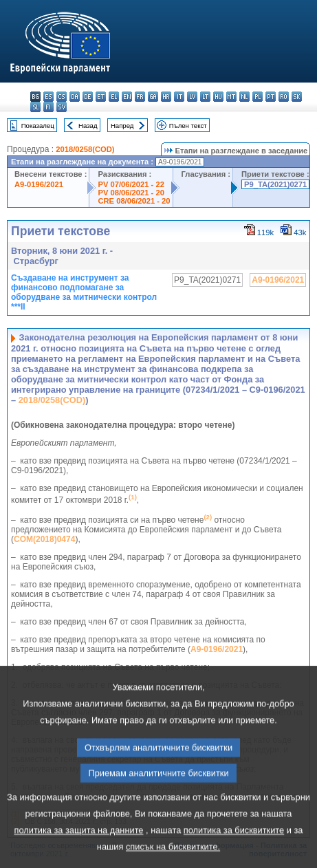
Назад (88, 126)
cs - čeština (62, 97)
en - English (127, 97)
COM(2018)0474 (44, 539)
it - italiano (179, 97)
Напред (122, 126)
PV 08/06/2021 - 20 (131, 193)
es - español (48, 97)
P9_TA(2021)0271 (275, 184)
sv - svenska (62, 107)
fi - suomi (48, 107)
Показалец (38, 126)
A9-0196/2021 (39, 184)
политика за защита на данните (79, 850)
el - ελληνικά (114, 97)
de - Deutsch (88, 97)
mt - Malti (231, 97)
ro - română (284, 97)
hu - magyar (218, 97)
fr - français (140, 97)
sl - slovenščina (35, 107)
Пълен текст (188, 126)
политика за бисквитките (234, 850)
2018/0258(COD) (85, 149)
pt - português (271, 97)
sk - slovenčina (297, 97)
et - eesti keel (101, 97)
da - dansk (75, 97)
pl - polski (258, 97)
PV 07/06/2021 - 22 (131, 184)
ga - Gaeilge (153, 97)
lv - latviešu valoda (192, 97)
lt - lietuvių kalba (205, 97)
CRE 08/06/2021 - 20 (134, 201)
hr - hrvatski (166, 97)
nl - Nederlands (244, 97)
